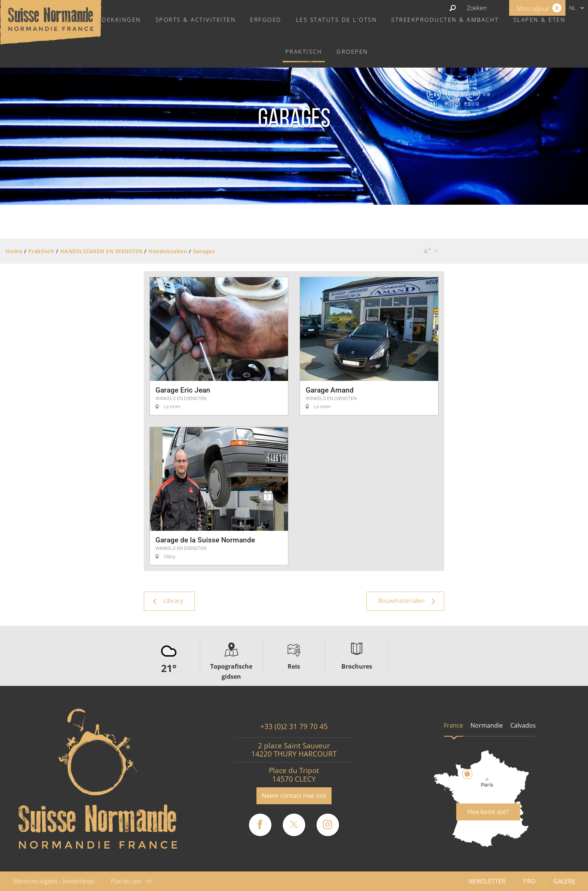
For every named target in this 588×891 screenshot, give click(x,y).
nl (572, 8)
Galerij (564, 881)
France (453, 725)
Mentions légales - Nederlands (54, 881)
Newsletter (487, 881)
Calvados (523, 725)
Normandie (487, 725)
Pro (529, 881)
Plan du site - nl (131, 881)
